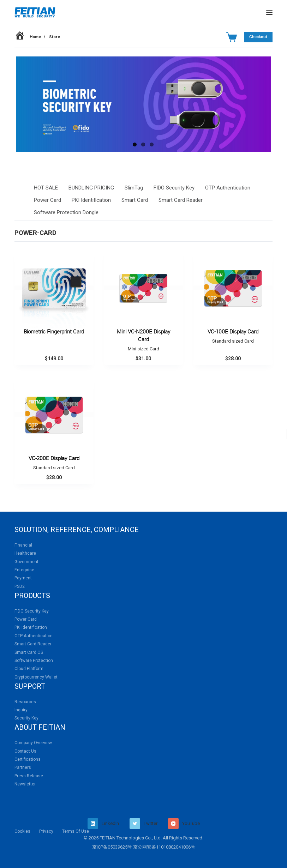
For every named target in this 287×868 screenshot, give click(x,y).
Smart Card (135, 200)
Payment (23, 578)
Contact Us (25, 751)
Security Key (26, 718)
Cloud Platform (29, 669)
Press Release (29, 776)
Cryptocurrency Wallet (36, 677)
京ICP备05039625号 (112, 847)
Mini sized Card (143, 349)
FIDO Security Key (174, 188)
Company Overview (33, 743)
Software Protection (34, 661)
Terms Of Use (76, 831)
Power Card (47, 200)
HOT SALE (46, 188)
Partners (23, 767)
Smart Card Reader (181, 200)
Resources (25, 702)
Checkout (258, 37)
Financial (23, 545)
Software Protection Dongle (66, 212)
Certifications (28, 759)
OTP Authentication (228, 188)
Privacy (46, 831)
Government (26, 562)
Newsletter (25, 784)
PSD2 (20, 586)
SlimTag (134, 188)
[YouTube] (184, 824)
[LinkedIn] (103, 824)
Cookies (22, 831)
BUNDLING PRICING (91, 188)
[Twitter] (143, 824)
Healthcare (25, 553)
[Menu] (269, 12)
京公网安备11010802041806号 (164, 847)
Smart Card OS (29, 652)
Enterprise (24, 570)
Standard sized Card (233, 341)
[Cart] (232, 37)
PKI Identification (91, 200)
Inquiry (21, 710)
